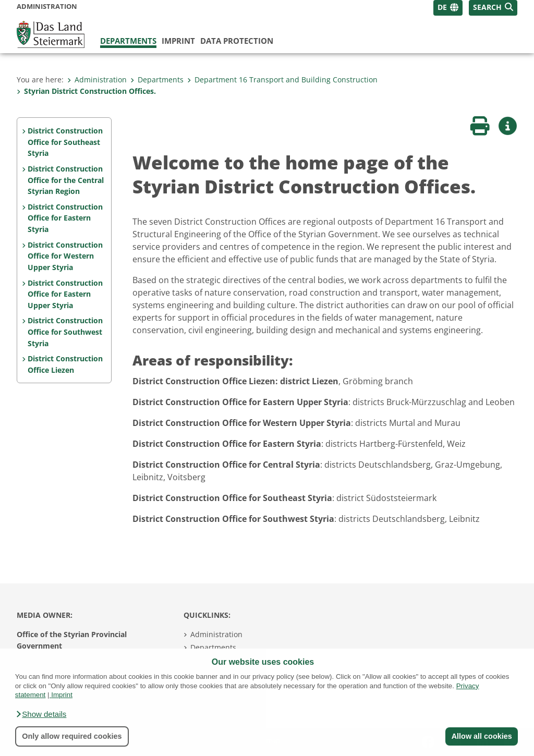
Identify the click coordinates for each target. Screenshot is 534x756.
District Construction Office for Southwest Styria (65, 332)
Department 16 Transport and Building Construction (282, 80)
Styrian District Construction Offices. (86, 91)
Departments (128, 41)
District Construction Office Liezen (65, 364)
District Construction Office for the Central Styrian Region (66, 180)
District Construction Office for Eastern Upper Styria (65, 294)
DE (442, 7)
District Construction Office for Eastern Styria (65, 218)
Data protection (237, 41)
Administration (97, 80)
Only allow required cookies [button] (72, 736)
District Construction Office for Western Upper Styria (65, 256)
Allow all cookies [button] (482, 736)
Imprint (62, 695)
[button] (41, 714)
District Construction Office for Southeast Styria (65, 142)
